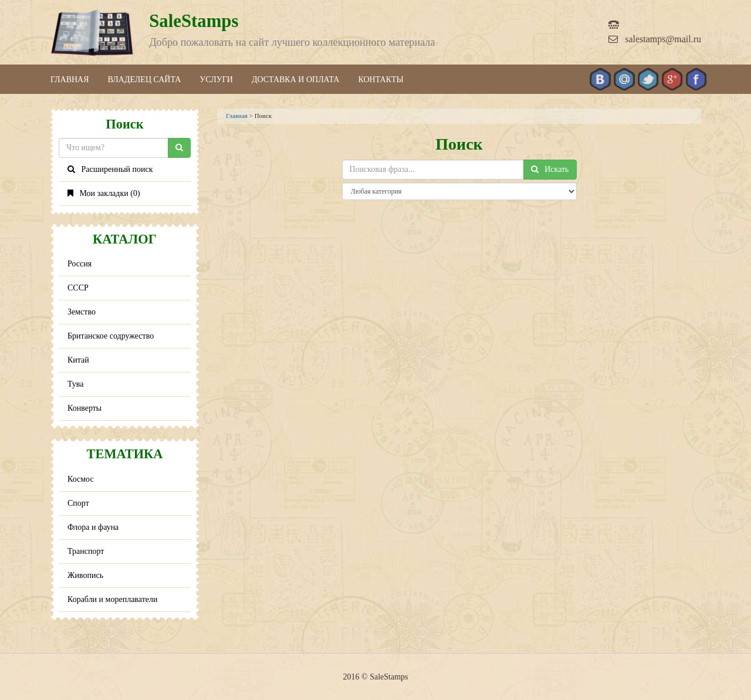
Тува (76, 384)
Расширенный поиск (110, 169)
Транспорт (86, 551)
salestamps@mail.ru (655, 39)
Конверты (84, 408)
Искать (550, 169)
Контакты (380, 80)
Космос (81, 479)
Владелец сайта (145, 80)
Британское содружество (111, 336)
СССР (78, 288)
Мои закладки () (104, 193)
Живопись (85, 575)
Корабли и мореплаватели (112, 599)
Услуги (216, 80)
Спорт (78, 503)
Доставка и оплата (296, 80)
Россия (80, 264)
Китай (78, 360)
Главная (70, 80)
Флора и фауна (93, 527)
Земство (82, 312)
